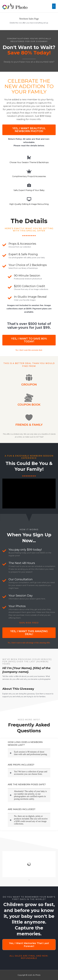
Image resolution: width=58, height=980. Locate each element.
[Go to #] (29, 350)
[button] (29, 130)
